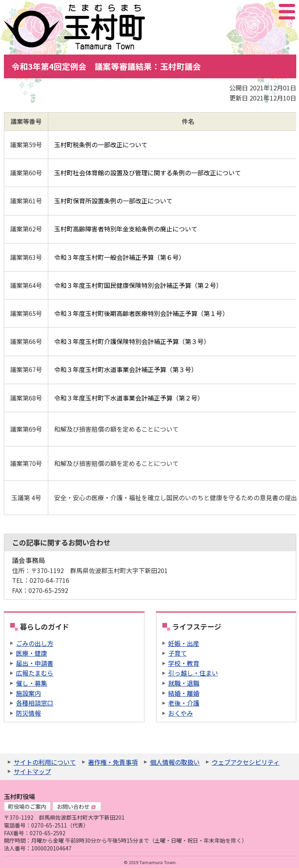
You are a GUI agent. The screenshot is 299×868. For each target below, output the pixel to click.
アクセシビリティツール (266, 12)
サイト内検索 (248, 12)
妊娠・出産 (184, 643)
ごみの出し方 (35, 643)
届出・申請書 (35, 663)
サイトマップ (32, 771)
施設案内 (28, 693)
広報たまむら (35, 673)
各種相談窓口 (35, 703)
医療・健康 (32, 653)
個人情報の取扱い (175, 762)
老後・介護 (184, 703)
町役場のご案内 (27, 806)
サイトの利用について (45, 762)
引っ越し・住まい (193, 673)
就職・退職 (184, 683)
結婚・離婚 (184, 693)
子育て (178, 653)
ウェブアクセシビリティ (246, 762)
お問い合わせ (76, 806)
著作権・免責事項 (113, 762)
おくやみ (181, 713)
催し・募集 (32, 683)
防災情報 (28, 713)
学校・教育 (184, 663)
